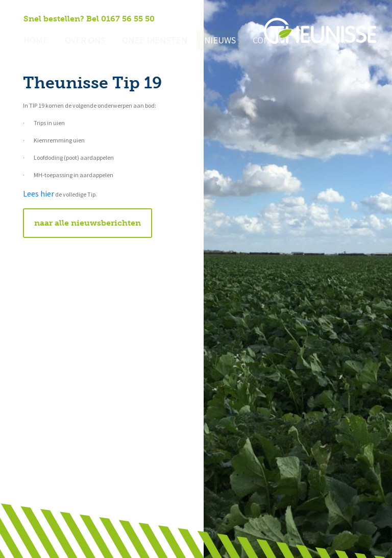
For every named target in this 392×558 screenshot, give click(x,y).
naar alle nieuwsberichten (88, 223)
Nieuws (206, 41)
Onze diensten (145, 41)
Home (34, 41)
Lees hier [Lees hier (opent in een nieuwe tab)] (39, 194)
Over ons (80, 41)
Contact (254, 41)
